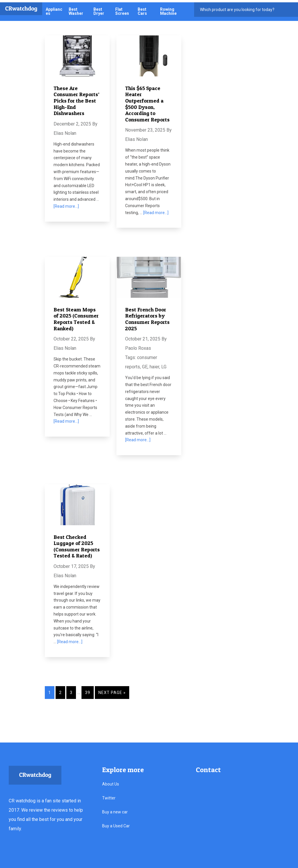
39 (88, 690)
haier (154, 364)
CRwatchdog (21, 6)
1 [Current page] (50, 690)
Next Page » (112, 690)
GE (145, 364)
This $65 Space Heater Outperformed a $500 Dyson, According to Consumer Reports (147, 101)
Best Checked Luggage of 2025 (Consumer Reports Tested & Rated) (77, 544)
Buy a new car (115, 809)
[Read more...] (66, 204)
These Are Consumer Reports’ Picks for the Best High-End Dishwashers (76, 98)
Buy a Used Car (116, 823)
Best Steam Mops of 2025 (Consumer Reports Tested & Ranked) (76, 316)
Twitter (109, 795)
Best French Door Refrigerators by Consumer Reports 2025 (147, 316)
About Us (111, 781)
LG (164, 364)
